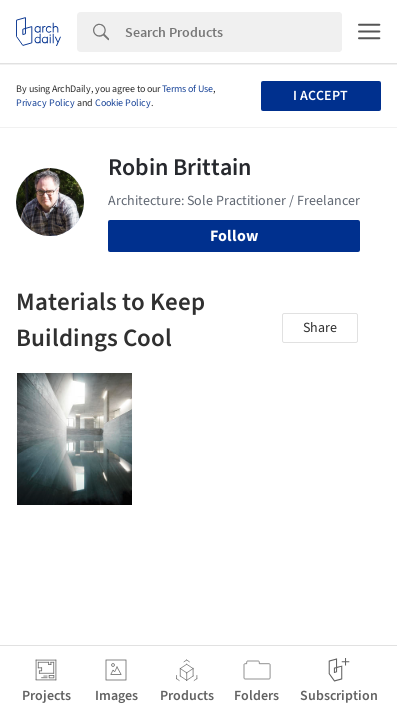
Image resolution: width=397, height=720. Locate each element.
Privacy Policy (45, 103)
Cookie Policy (123, 103)
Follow (234, 236)
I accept (320, 96)
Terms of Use (187, 89)
